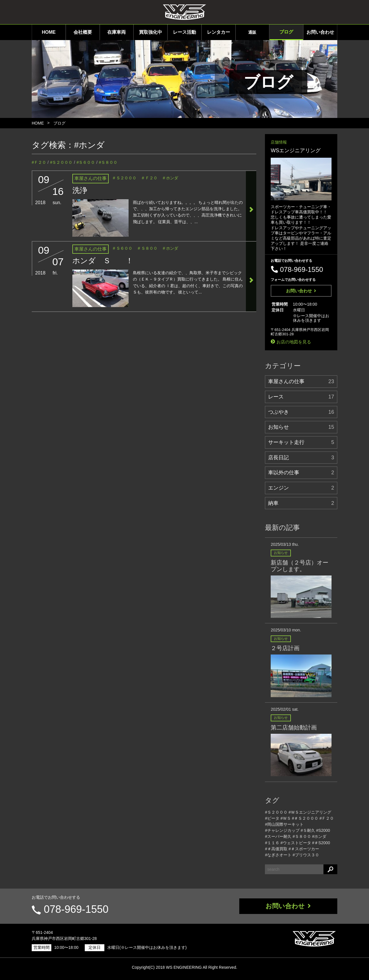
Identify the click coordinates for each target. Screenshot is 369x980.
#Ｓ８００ (108, 162)
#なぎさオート (278, 855)
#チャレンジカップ (282, 830)
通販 (252, 32)
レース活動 (184, 32)
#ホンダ (89, 145)
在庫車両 (116, 32)
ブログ (286, 32)
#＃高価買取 (276, 849)
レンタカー (219, 32)
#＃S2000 (321, 843)
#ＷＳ (286, 818)
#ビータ (272, 818)
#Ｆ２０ (39, 162)
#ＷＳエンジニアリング (310, 812)
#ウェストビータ (296, 843)
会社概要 (83, 32)
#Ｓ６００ (86, 162)
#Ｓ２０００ (61, 162)
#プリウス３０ (306, 855)
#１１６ (272, 843)
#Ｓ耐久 (308, 830)
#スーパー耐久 (278, 836)
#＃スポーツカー (304, 849)
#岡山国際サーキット (284, 824)
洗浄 (80, 190)
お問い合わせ (320, 32)
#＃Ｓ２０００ (305, 818)
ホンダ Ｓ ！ (103, 261)
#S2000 (323, 830)
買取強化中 (150, 32)
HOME (49, 32)
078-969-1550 (76, 909)
